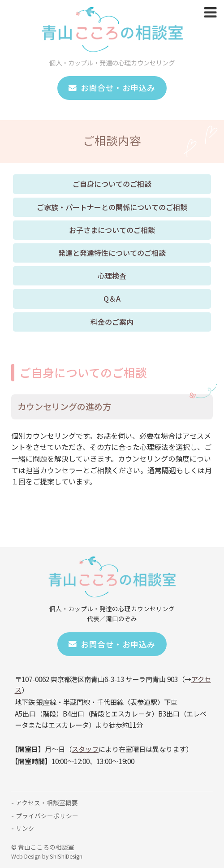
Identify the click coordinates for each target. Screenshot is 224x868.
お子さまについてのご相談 (112, 230)
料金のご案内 (112, 322)
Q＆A (112, 298)
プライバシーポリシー (47, 816)
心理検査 (112, 276)
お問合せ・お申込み (112, 88)
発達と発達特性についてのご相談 (112, 253)
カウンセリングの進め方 (64, 406)
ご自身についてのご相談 (112, 184)
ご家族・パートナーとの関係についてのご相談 (112, 207)
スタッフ (85, 749)
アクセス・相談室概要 (47, 803)
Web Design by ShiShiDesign (47, 856)
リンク (25, 828)
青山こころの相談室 (46, 847)
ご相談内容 (112, 140)
